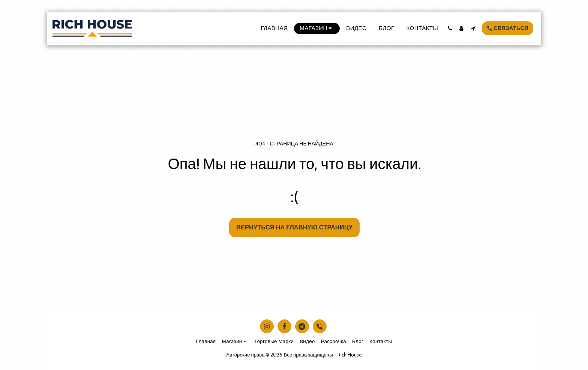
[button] (450, 28)
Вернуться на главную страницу (294, 227)
